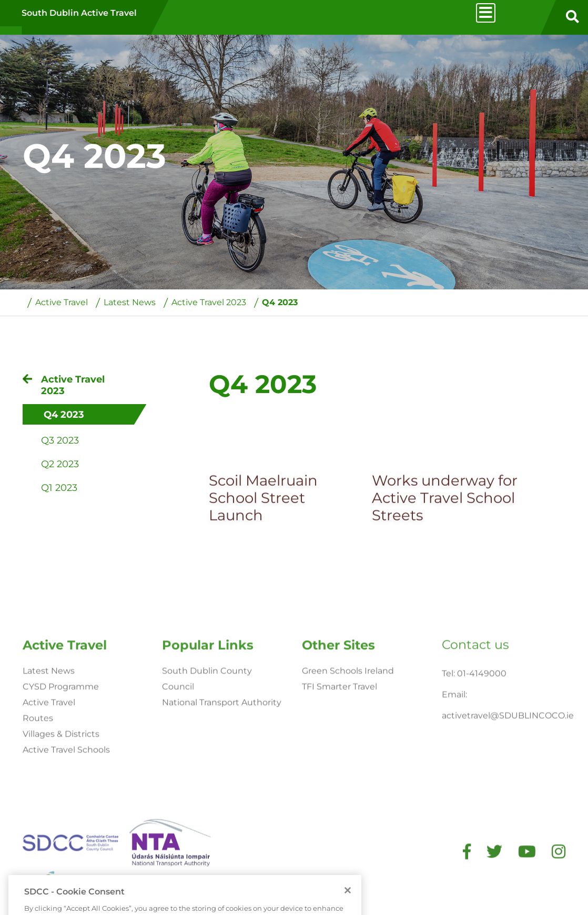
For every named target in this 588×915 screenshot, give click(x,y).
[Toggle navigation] (486, 13)
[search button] (572, 17)
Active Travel (62, 303)
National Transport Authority (222, 804)
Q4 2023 (280, 303)
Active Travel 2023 (209, 303)
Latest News (130, 303)
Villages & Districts (61, 836)
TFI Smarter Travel (339, 788)
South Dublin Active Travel (79, 13)
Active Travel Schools (66, 852)
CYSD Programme (61, 788)
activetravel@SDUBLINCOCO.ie (508, 817)
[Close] (348, 908)
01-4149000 (482, 775)
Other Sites (338, 747)
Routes (38, 820)
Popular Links (208, 747)
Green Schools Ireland (348, 773)
